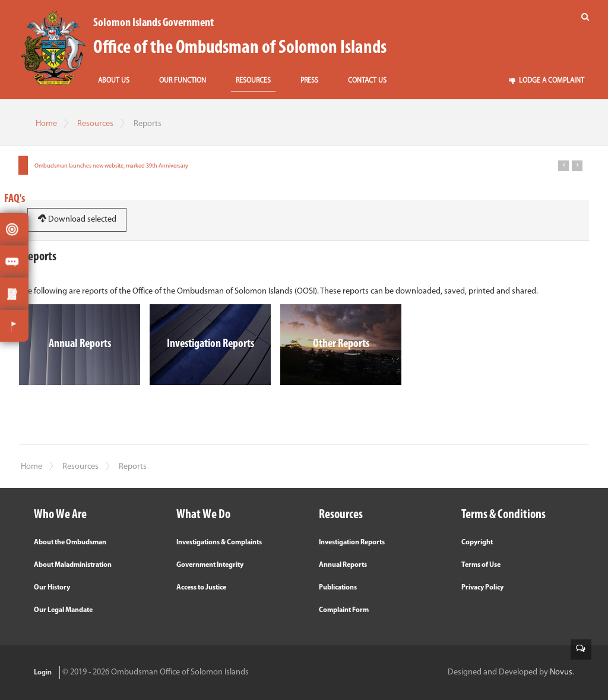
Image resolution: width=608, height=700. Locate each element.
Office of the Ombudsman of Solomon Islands (240, 48)
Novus (561, 672)
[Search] (585, 18)
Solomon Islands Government (153, 23)
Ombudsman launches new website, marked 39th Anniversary (111, 166)
